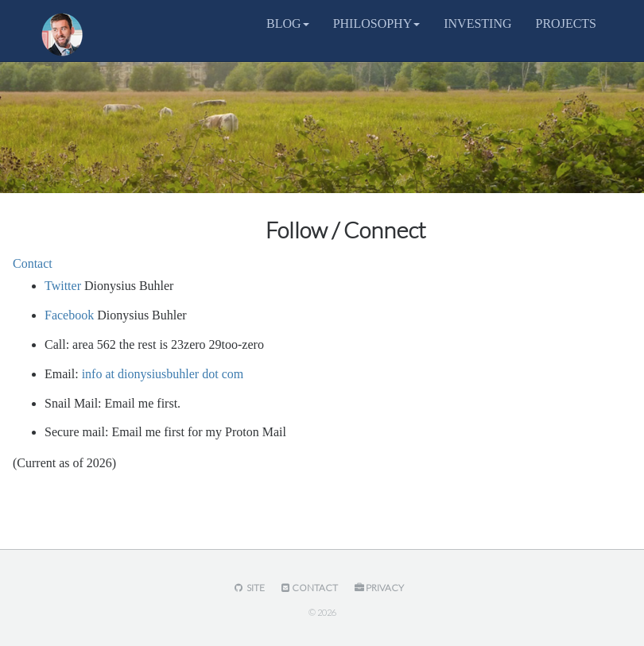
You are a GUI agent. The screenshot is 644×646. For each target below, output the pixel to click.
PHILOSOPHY (377, 23)
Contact (33, 263)
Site (248, 588)
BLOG (288, 23)
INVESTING (477, 23)
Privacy (378, 588)
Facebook (69, 315)
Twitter (63, 286)
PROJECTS (566, 23)
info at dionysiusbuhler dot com (163, 374)
